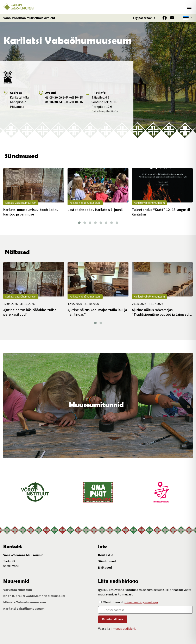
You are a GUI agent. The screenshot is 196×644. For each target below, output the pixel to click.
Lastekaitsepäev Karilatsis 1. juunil (95, 210)
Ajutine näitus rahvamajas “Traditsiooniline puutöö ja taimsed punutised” (160, 312)
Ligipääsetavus (144, 18)
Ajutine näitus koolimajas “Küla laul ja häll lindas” (97, 312)
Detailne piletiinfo (105, 111)
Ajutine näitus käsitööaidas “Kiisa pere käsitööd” (30, 312)
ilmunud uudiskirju (124, 629)
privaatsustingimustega (141, 602)
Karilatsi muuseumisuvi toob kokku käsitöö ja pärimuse (31, 212)
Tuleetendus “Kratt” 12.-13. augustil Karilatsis (161, 212)
